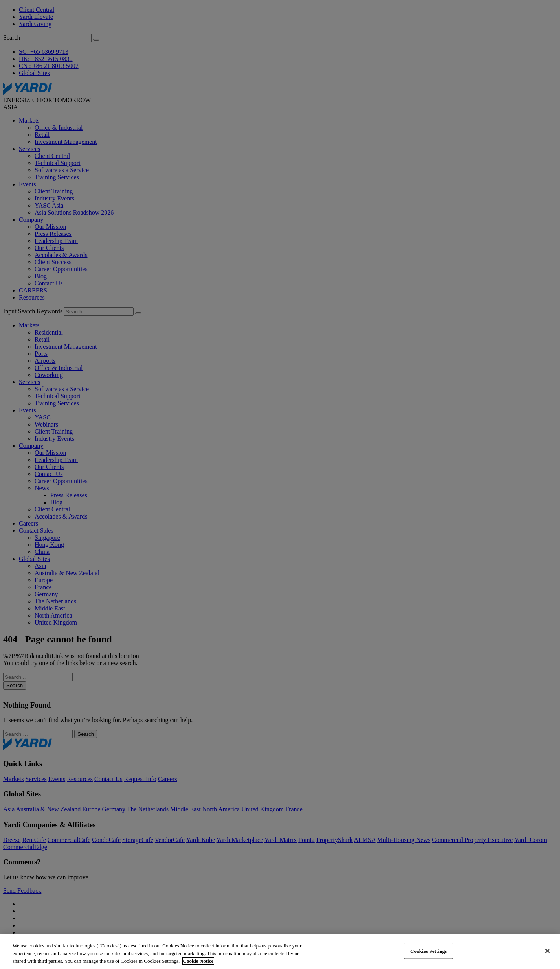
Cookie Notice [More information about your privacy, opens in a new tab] (198, 961)
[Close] (547, 951)
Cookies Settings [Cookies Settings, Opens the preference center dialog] (429, 951)
